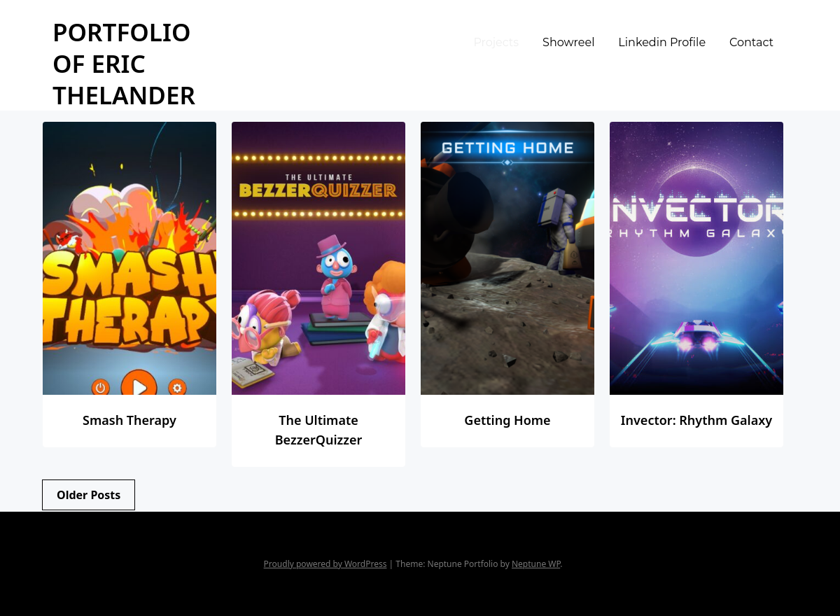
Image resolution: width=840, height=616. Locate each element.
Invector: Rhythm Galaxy (696, 420)
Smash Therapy (129, 420)
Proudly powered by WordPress (325, 564)
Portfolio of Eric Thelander (124, 63)
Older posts (89, 495)
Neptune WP (536, 564)
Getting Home (507, 420)
